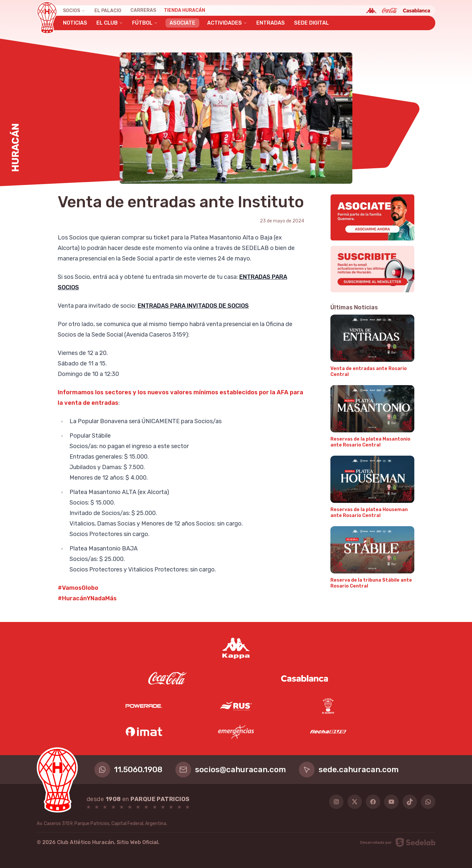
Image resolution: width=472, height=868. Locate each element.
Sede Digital (311, 23)
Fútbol (145, 23)
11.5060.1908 (128, 770)
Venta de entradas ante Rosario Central (369, 372)
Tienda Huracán (185, 10)
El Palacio (108, 11)
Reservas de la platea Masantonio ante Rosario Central (370, 442)
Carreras (143, 10)
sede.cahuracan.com (349, 770)
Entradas (271, 23)
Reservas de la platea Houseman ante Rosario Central (369, 513)
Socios (74, 11)
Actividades (227, 23)
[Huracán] (47, 18)
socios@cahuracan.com (231, 770)
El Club (110, 23)
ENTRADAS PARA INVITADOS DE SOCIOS (193, 306)
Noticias (75, 23)
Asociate (182, 23)
